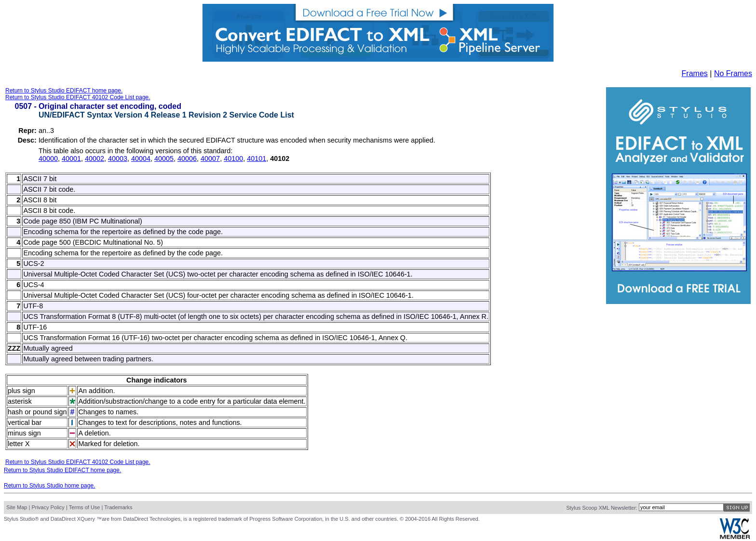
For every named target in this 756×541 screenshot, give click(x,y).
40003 (118, 158)
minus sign (24, 433)
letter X (19, 444)
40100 (233, 158)
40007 (210, 158)
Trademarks (118, 507)
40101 (256, 158)
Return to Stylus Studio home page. (49, 486)
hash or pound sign (37, 412)
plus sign (21, 391)
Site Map (17, 507)
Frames (695, 73)
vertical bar (25, 422)
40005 (164, 158)
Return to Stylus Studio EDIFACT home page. (64, 91)
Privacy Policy (48, 507)
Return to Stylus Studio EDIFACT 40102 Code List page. (78, 97)
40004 (141, 158)
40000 (48, 158)
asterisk (20, 401)
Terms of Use (85, 507)
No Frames (733, 73)
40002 (94, 158)
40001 (71, 158)
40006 (187, 158)
